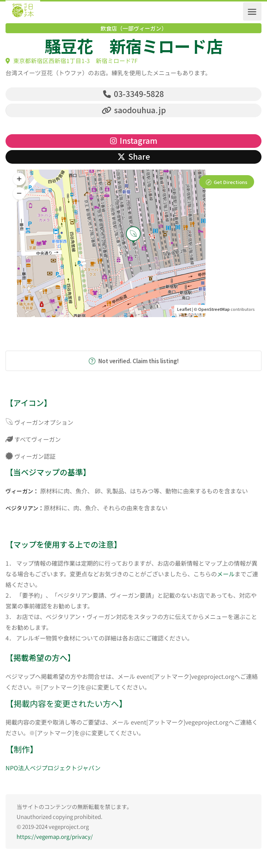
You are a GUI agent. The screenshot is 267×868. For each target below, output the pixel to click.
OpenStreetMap (214, 309)
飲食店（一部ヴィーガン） (134, 28)
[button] (19, 194)
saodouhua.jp (134, 110)
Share (134, 157)
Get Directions (231, 182)
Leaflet (184, 309)
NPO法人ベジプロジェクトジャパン (53, 768)
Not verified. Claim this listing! (134, 361)
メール (226, 574)
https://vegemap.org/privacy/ (55, 837)
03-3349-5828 (133, 94)
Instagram (134, 141)
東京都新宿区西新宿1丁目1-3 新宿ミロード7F (72, 61)
